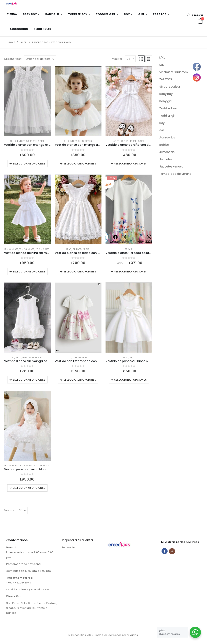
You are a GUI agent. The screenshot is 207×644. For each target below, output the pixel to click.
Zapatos (160, 14)
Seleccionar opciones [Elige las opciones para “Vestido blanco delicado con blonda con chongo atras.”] (80, 272)
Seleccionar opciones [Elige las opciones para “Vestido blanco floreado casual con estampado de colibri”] (130, 272)
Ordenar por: (13, 59)
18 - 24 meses (18, 141)
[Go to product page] (27, 101)
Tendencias (42, 29)
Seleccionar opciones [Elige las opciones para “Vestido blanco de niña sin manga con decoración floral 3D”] (29, 272)
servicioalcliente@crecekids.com (29, 589)
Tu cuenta (69, 547)
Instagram (172, 551)
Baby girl (52, 14)
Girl (141, 14)
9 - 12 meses (85, 141)
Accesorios (19, 29)
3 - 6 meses (71, 141)
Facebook (165, 551)
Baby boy (30, 14)
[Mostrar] (130, 59)
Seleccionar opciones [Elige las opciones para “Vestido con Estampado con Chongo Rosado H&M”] (80, 380)
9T (126, 249)
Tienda (12, 14)
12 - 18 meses (11, 249)
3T (67, 249)
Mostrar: (118, 59)
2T (37, 249)
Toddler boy (78, 14)
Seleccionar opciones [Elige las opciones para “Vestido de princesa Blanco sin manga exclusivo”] (130, 380)
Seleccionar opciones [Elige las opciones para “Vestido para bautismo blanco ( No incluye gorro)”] (29, 488)
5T (27, 141)
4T (115, 141)
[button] (195, 15)
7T (20, 358)
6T (122, 141)
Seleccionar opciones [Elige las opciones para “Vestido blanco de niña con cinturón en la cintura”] (130, 164)
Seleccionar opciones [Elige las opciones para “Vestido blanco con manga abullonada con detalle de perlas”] (80, 164)
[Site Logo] (12, 3)
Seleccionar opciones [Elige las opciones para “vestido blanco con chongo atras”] (29, 164)
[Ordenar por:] (40, 59)
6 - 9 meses (45, 249)
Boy (127, 14)
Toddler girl (106, 14)
